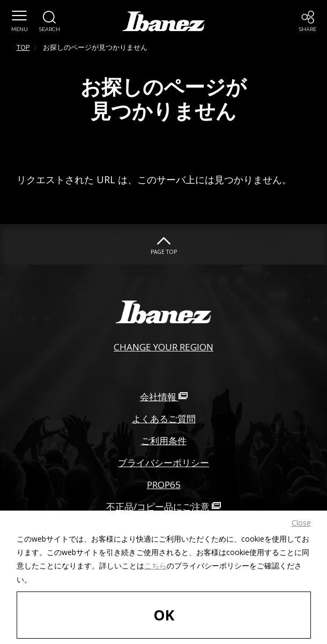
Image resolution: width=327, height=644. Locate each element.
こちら (155, 566)
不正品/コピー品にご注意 (163, 507)
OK (164, 615)
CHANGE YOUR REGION (163, 347)
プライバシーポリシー (163, 463)
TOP (23, 47)
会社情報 (164, 397)
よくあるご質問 (164, 419)
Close (301, 523)
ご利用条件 (164, 441)
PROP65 (164, 485)
